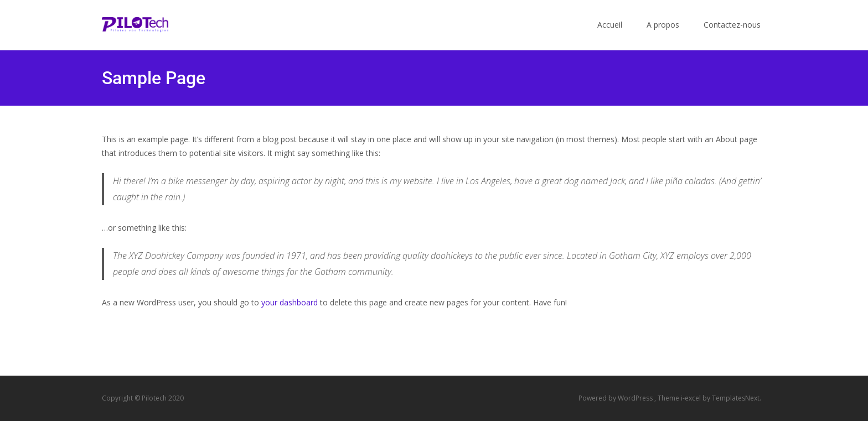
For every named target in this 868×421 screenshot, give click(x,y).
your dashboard (290, 302)
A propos (663, 35)
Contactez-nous (732, 35)
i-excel (692, 398)
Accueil (610, 35)
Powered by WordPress (616, 398)
